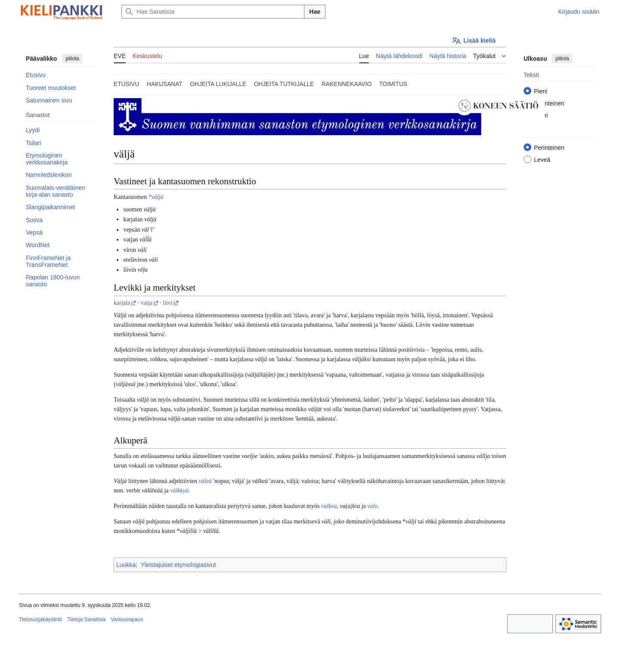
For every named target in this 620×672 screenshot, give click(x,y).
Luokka (126, 565)
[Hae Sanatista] (213, 12)
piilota (72, 59)
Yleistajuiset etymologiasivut (178, 565)
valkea (329, 506)
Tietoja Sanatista (86, 619)
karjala (122, 303)
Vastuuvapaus (127, 619)
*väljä (156, 197)
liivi (168, 303)
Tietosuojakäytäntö (40, 619)
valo (372, 506)
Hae (315, 12)
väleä (205, 481)
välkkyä (179, 491)
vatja (147, 303)
